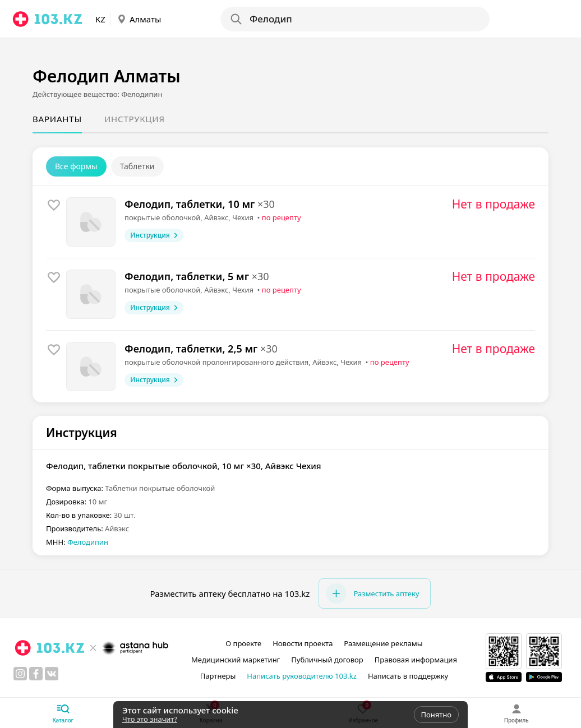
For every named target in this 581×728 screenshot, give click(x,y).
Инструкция (135, 119)
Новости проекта (303, 643)
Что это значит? (150, 719)
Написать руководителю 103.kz (302, 676)
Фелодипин (88, 542)
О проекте (243, 643)
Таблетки (137, 166)
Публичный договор (327, 660)
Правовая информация (416, 660)
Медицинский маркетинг (236, 660)
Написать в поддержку (408, 676)
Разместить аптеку (372, 593)
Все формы (76, 166)
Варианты (57, 119)
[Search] (354, 19)
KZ (100, 19)
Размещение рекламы (383, 643)
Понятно (436, 715)
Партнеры (218, 676)
